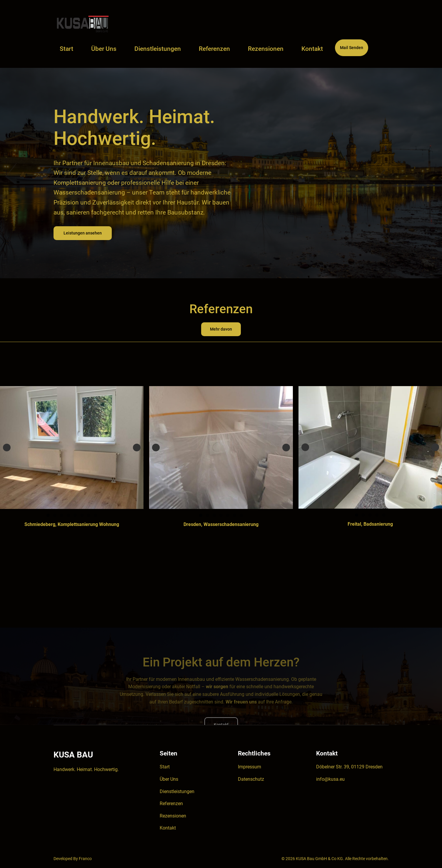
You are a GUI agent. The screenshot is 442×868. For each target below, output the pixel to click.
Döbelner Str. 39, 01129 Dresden (349, 767)
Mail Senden (352, 48)
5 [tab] (75, 515)
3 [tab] (62, 515)
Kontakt (168, 828)
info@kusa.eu (330, 779)
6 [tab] (82, 515)
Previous (7, 448)
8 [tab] (95, 515)
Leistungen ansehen (83, 233)
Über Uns (169, 779)
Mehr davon (221, 329)
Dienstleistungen (177, 791)
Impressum (250, 767)
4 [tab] (68, 515)
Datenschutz (251, 779)
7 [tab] (89, 515)
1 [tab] (48, 515)
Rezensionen (173, 816)
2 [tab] (55, 515)
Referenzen (171, 804)
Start (66, 49)
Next (137, 448)
